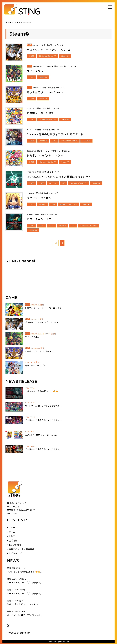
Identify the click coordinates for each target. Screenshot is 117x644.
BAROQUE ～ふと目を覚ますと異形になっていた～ (59, 177)
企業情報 (13, 541)
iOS (54, 141)
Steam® (65, 56)
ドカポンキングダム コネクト (45, 156)
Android (43, 141)
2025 (32, 56)
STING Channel (20, 261)
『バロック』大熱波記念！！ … (24, 572)
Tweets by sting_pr (19, 633)
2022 (32, 183)
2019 (31, 204)
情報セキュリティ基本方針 (21, 549)
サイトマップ (15, 553)
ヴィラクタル (35, 71)
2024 (32, 119)
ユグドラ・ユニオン (39, 198)
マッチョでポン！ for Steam (45, 92)
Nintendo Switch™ (48, 56)
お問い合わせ (15, 545)
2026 (51, 226)
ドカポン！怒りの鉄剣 (40, 113)
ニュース (13, 528)
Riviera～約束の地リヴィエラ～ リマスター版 (55, 134)
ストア (12, 536)
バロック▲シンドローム (42, 219)
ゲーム (12, 532)
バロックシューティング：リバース (48, 50)
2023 (32, 162)
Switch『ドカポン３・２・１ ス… (23, 604)
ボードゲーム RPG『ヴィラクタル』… (25, 583)
